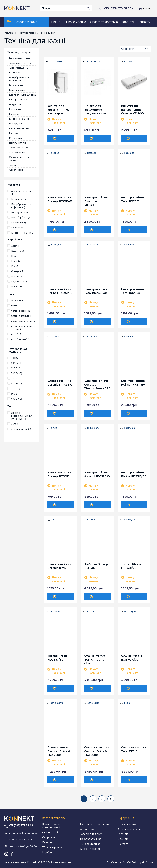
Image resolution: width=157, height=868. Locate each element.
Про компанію (127, 824)
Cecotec (18, 256)
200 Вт (16, 363)
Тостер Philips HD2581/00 (131, 566)
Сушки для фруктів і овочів (20, 159)
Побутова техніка (91, 839)
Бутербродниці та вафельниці (19, 79)
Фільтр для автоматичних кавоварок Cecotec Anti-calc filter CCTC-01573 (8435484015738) (60, 110)
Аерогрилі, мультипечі (21, 63)
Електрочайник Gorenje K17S (59, 566)
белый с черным (21, 316)
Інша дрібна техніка (20, 58)
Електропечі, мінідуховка (22, 95)
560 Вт (16, 394)
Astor (15, 246)
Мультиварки (16, 138)
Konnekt (9, 33)
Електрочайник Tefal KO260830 (96, 291)
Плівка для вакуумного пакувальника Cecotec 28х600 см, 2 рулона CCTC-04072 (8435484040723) (97, 110)
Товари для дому (91, 834)
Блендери (15, 73)
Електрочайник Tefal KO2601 (133, 199)
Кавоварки (15, 109)
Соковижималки (18, 152)
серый (16, 334)
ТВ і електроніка (52, 847)
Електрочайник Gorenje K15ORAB (60, 199)
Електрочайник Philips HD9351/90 (60, 291)
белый (16, 306)
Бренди (123, 839)
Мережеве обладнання (95, 824)
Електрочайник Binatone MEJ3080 (96, 201)
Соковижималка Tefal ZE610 (133, 749)
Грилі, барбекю (17, 90)
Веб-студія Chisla (142, 862)
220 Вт (16, 368)
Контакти (124, 844)
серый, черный (21, 339)
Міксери (14, 133)
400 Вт (16, 384)
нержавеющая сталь (24, 321)
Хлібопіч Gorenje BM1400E (96, 566)
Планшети (49, 842)
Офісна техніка (51, 833)
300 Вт (17, 373)
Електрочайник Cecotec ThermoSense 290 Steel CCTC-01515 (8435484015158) (97, 385)
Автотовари (87, 829)
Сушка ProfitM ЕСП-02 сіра (132, 658)
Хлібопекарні (16, 170)
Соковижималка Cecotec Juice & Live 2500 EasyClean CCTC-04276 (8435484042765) (60, 751)
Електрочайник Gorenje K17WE (59, 474)
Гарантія (123, 834)
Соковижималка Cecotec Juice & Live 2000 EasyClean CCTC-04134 (97, 751)
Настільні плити (17, 143)
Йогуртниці (15, 104)
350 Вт (16, 378)
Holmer (17, 276)
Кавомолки (15, 114)
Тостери (14, 165)
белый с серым (21, 311)
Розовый (17, 301)
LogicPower (19, 282)
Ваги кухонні (16, 85)
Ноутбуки (48, 852)
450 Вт (16, 389)
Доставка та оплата (130, 829)
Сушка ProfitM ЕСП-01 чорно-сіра (95, 660)
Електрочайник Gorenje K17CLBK (60, 383)
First (15, 266)
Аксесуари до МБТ (19, 68)
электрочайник (21, 429)
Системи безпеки (91, 849)
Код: (48, 62)
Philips (17, 287)
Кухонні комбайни (19, 119)
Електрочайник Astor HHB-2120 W (97, 474)
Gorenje (17, 271)
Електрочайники (18, 100)
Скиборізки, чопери (20, 148)
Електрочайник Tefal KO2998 (133, 291)
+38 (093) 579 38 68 (119, 8)
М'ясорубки (16, 124)
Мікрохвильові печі (19, 128)
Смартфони (49, 837)
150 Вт (16, 358)
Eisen (16, 261)
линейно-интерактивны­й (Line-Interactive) (23, 416)
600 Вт (16, 399)
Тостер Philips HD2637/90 (57, 658)
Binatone (18, 251)
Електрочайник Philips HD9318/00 (134, 474)
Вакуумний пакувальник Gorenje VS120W (133, 110)
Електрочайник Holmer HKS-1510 (133, 383)
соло (15, 424)
